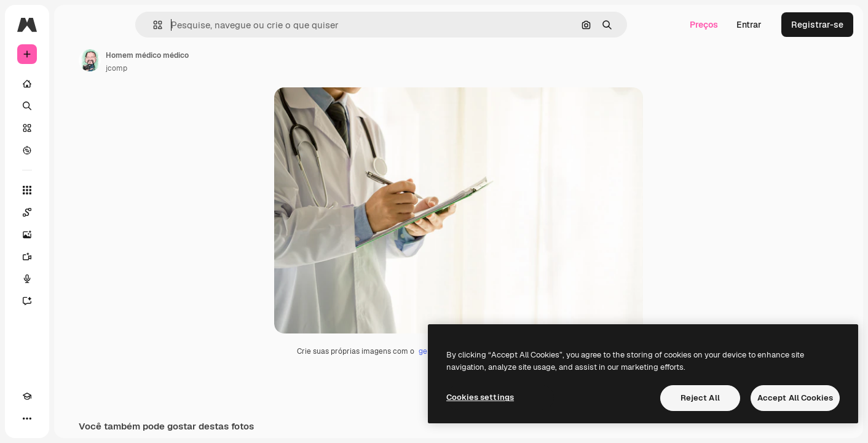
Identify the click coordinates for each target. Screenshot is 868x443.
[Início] (74, 84)
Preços (704, 25)
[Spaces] (74, 212)
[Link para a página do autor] (183, 60)
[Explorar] (74, 150)
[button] (199, 25)
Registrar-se (817, 25)
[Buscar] (74, 106)
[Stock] (74, 128)
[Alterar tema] (49, 418)
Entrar (749, 25)
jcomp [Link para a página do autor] (210, 68)
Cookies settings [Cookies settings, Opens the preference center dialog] (480, 397)
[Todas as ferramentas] (74, 190)
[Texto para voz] (74, 279)
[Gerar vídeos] (74, 257)
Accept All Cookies (795, 398)
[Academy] (27, 418)
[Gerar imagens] (74, 234)
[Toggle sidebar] (120, 25)
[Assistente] (74, 301)
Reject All (700, 398)
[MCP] (71, 418)
